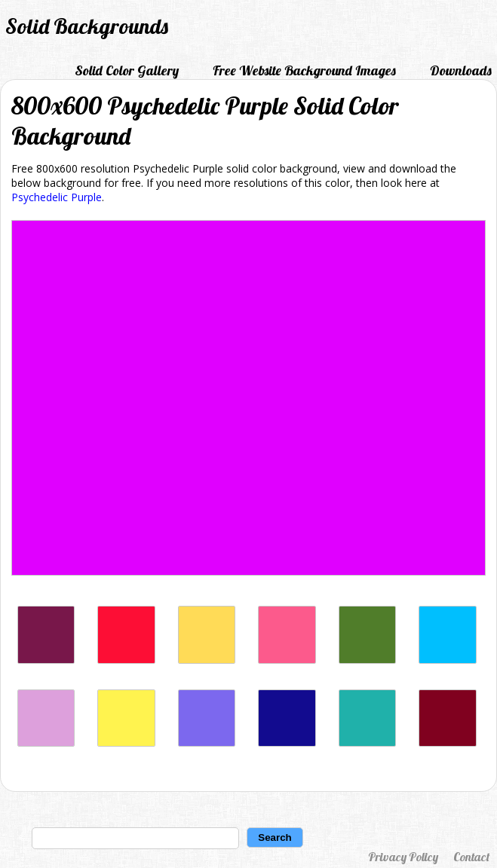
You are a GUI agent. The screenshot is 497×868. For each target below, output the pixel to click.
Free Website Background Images (304, 70)
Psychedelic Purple (57, 197)
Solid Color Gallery (127, 70)
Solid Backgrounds (87, 26)
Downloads (461, 70)
